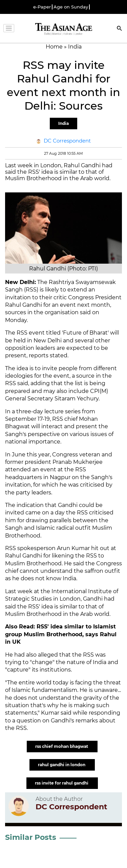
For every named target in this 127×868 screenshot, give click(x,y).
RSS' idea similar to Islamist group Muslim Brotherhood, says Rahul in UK (61, 634)
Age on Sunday (71, 7)
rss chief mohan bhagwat (62, 746)
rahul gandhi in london (62, 765)
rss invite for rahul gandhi (62, 783)
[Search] (120, 29)
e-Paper (42, 7)
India (63, 123)
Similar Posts (31, 837)
